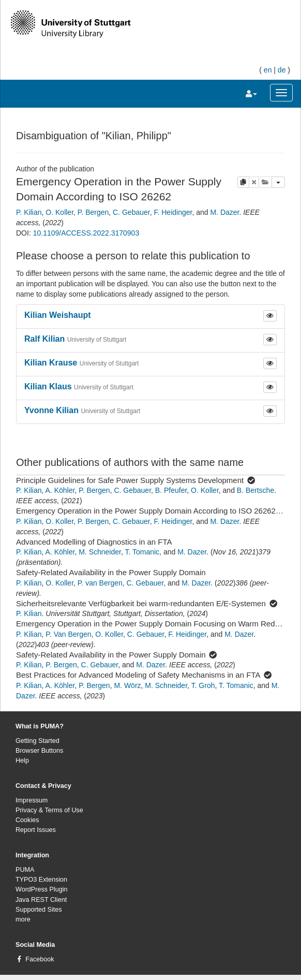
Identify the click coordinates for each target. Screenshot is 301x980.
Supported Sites (39, 910)
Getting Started (37, 741)
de (282, 70)
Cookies (27, 820)
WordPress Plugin (42, 889)
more (23, 919)
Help (22, 760)
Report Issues (36, 830)
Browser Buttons (39, 751)
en (268, 70)
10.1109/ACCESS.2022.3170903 (86, 233)
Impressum (32, 800)
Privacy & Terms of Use (49, 810)
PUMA (25, 870)
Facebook (40, 959)
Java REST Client (41, 900)
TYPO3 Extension (41, 880)
